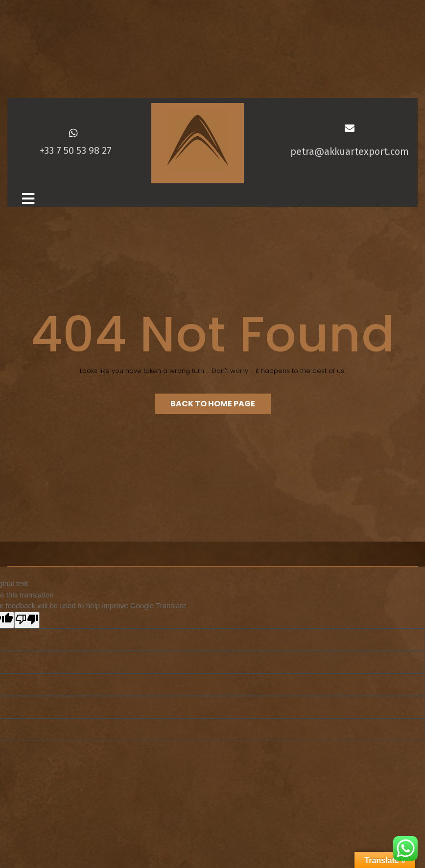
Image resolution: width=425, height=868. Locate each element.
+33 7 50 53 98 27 (76, 150)
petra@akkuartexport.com (349, 151)
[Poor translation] (27, 620)
